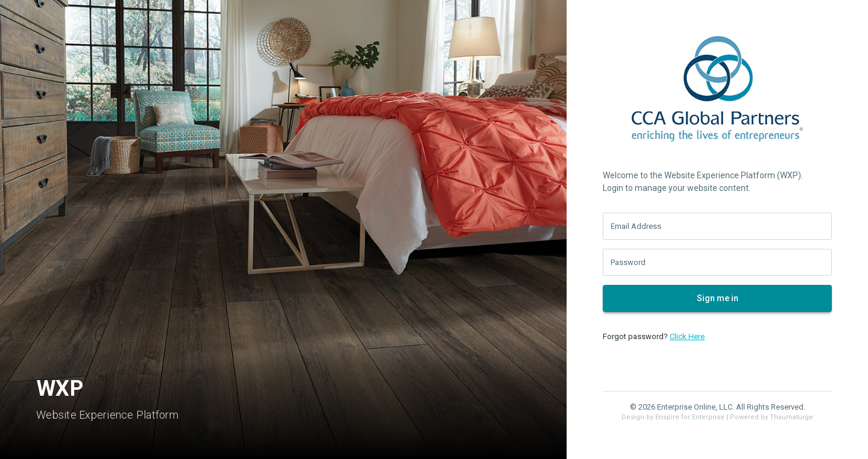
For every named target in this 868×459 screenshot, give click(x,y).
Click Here (687, 336)
